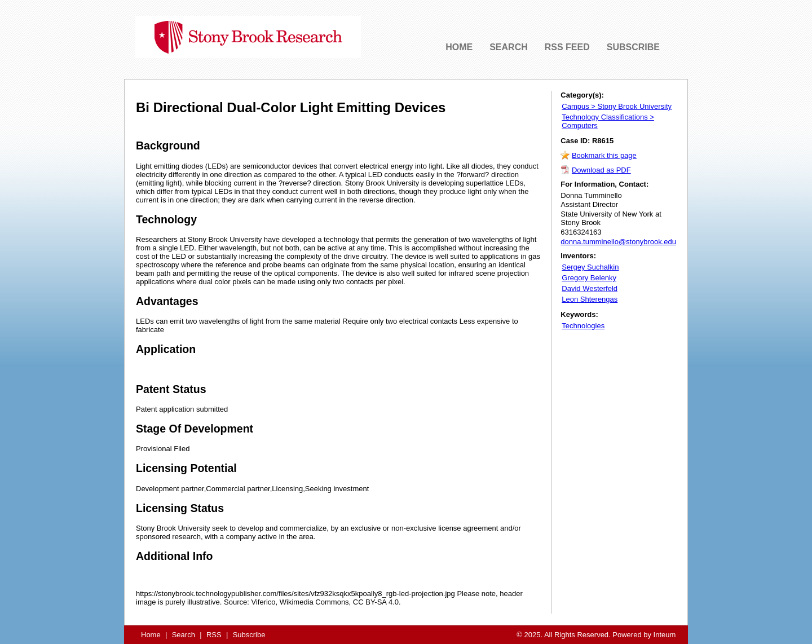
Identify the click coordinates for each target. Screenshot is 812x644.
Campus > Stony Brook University (617, 106)
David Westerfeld (590, 288)
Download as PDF (601, 170)
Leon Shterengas (590, 299)
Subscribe (249, 635)
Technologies (583, 326)
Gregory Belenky (589, 278)
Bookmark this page (604, 155)
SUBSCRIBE (633, 47)
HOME (459, 47)
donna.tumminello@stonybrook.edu (618, 242)
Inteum (665, 635)
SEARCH (509, 47)
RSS (214, 635)
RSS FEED (567, 47)
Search (184, 635)
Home (151, 635)
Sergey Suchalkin (590, 267)
